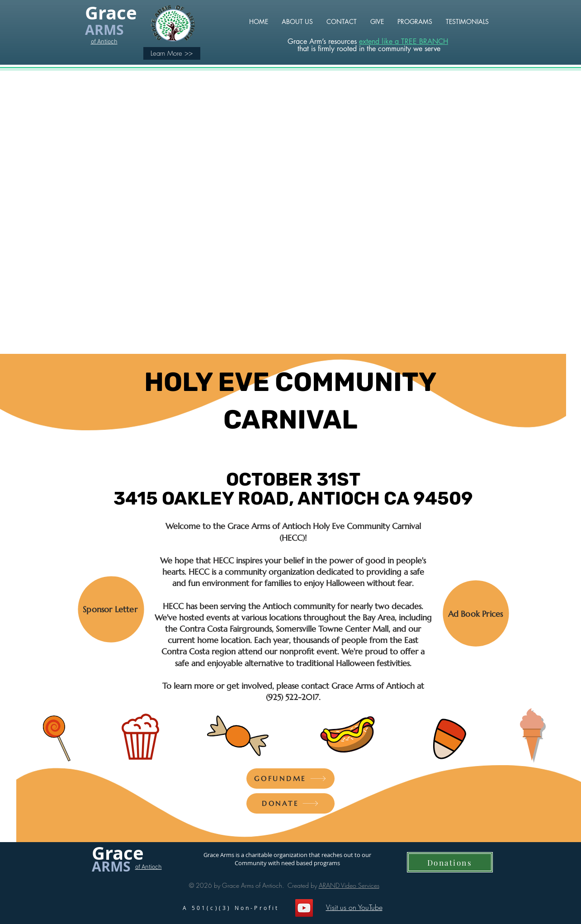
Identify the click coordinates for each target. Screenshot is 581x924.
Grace (111, 13)
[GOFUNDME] (290, 779)
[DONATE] (290, 803)
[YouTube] (304, 908)
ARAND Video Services (349, 885)
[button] (415, 21)
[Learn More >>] (172, 53)
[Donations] (450, 862)
